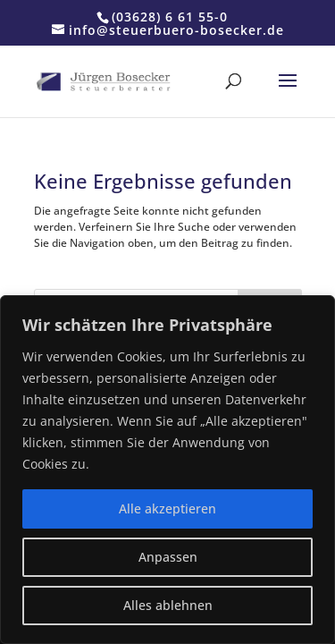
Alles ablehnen (168, 605)
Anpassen (168, 557)
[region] (167, 470)
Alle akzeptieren (167, 508)
